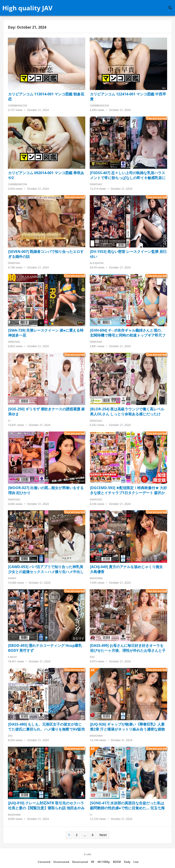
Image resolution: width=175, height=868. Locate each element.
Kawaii (12, 578)
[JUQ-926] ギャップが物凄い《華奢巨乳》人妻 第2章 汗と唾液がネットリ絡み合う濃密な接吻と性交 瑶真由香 (127, 727)
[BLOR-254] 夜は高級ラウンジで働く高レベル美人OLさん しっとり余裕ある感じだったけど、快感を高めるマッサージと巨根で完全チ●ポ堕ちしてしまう (127, 412)
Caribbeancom (17, 105)
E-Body (12, 657)
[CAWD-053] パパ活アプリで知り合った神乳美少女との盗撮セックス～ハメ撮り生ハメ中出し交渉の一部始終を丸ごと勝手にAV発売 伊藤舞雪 (46, 569)
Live (136, 862)
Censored (44, 862)
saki (89, 854)
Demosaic (96, 184)
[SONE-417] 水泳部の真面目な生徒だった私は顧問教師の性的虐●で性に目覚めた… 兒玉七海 (127, 805)
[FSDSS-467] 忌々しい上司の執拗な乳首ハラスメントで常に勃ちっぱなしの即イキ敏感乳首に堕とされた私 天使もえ (128, 175)
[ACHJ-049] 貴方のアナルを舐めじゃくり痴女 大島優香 (126, 569)
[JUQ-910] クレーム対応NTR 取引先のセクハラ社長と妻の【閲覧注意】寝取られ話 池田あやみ (46, 805)
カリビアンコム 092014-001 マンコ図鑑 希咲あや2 (46, 175)
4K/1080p (104, 862)
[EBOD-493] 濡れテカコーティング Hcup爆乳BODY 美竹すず (45, 648)
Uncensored (61, 862)
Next (103, 835)
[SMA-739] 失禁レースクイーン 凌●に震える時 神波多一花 (46, 333)
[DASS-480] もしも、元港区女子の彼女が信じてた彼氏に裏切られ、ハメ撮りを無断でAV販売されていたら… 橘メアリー (46, 727)
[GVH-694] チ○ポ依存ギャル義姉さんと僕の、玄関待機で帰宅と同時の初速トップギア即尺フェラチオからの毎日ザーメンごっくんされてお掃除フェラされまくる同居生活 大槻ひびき (128, 333)
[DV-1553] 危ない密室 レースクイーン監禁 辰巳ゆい (128, 254)
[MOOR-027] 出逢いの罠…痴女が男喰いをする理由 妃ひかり (46, 490)
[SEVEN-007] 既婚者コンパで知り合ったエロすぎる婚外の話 (46, 254)
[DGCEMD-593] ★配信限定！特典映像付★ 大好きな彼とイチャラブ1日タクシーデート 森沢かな (128, 490)
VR (93, 862)
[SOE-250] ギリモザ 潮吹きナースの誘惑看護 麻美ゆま (46, 412)
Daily (127, 862)
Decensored (80, 862)
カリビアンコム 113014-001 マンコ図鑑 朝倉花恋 (46, 97)
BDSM (117, 862)
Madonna (96, 578)
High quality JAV (27, 8)
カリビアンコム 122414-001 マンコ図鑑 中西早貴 (128, 97)
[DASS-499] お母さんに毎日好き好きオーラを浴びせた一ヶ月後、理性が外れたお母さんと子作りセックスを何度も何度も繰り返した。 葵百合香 (128, 648)
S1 (9, 421)
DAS (92, 657)
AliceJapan (97, 263)
